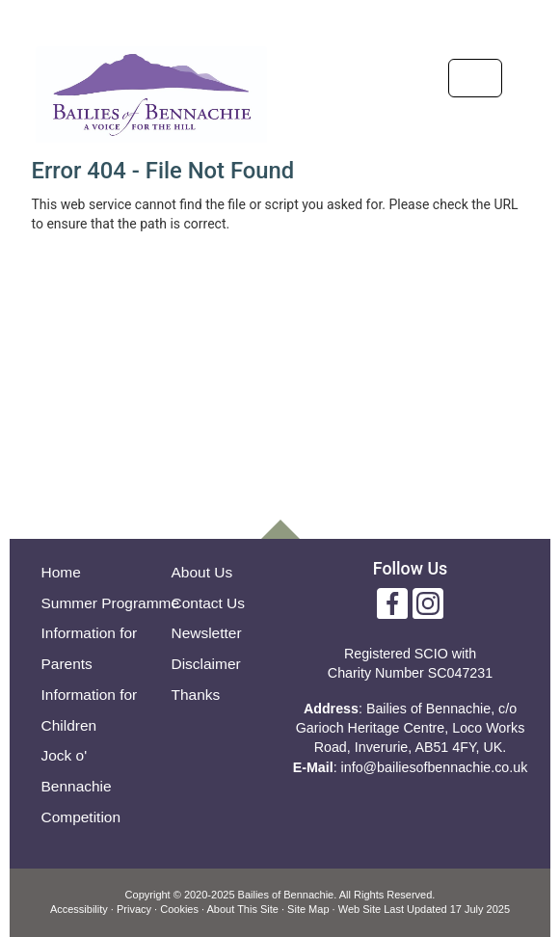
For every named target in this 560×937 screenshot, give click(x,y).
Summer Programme (111, 603)
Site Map (308, 909)
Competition (81, 817)
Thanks (196, 695)
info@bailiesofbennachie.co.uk (435, 767)
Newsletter (207, 633)
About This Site (243, 909)
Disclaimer (206, 664)
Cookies (179, 909)
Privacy (134, 909)
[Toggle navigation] (475, 78)
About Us (202, 572)
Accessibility (79, 909)
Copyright (148, 895)
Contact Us (209, 603)
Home (61, 572)
